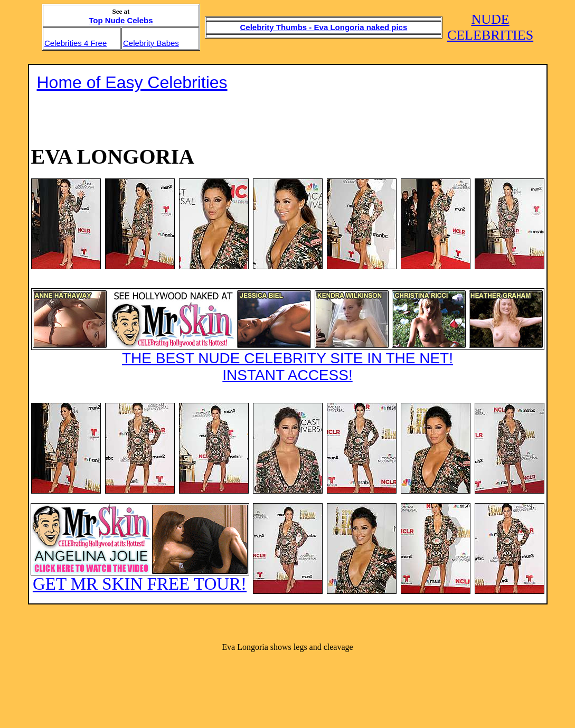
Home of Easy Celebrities (132, 82)
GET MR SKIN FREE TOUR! (140, 548)
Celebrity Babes (151, 43)
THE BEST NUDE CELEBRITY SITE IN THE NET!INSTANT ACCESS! (288, 336)
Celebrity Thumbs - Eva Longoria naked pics (324, 27)
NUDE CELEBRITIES (490, 27)
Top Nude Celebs (121, 20)
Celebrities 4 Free (76, 43)
